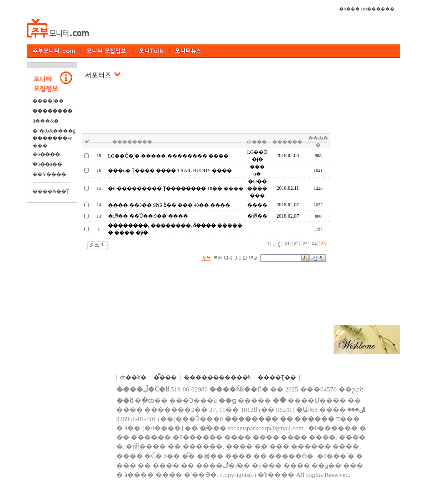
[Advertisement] (206, 112)
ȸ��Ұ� (133, 377)
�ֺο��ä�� (47, 164)
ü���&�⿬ (46, 121)
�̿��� (165, 377)
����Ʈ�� (277, 377)
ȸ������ (379, 9)
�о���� (46, 154)
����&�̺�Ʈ (51, 191)
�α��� (349, 9)
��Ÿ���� (49, 174)
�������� (53, 111)
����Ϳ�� (48, 101)
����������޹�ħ (217, 377)
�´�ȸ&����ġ (54, 131)
